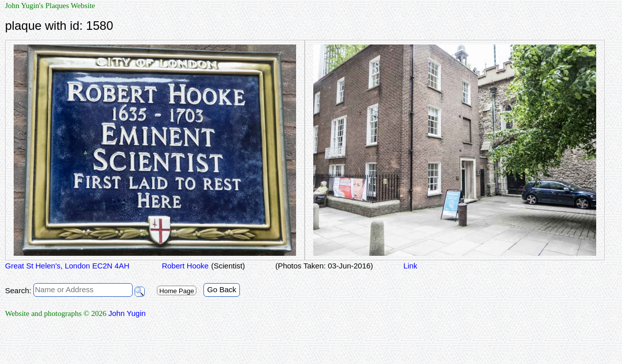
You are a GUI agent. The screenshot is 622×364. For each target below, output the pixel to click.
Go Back (222, 289)
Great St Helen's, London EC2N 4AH (67, 266)
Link (410, 266)
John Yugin (127, 313)
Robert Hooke (184, 266)
